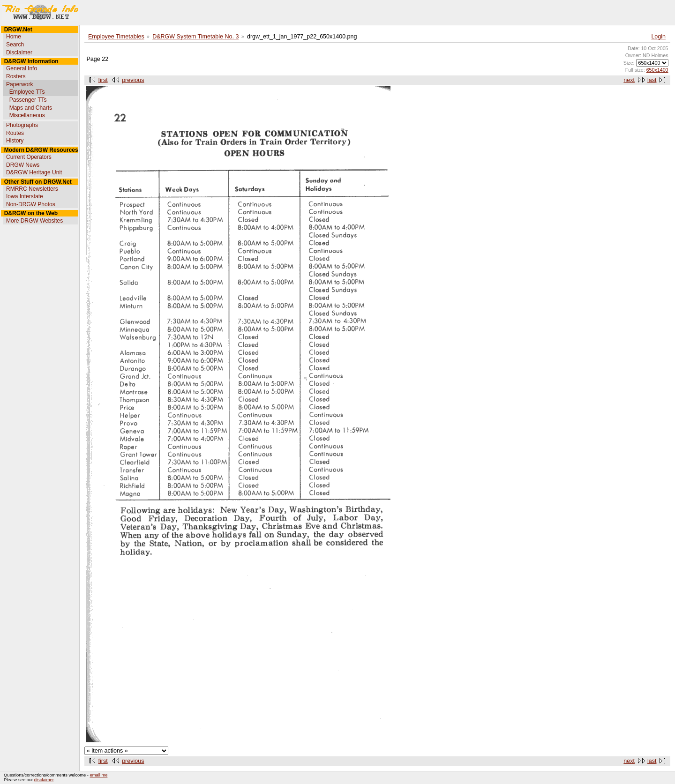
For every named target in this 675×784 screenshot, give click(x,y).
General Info (22, 68)
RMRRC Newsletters (32, 189)
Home (14, 37)
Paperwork (19, 84)
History (15, 141)
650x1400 (657, 70)
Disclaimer (19, 52)
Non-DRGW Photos (31, 204)
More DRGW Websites (34, 221)
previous (133, 80)
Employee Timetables (116, 37)
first (103, 80)
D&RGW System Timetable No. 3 (195, 37)
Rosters (16, 76)
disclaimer (44, 780)
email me (99, 775)
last (652, 80)
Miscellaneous (27, 115)
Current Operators (29, 157)
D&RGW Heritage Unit (34, 172)
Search (15, 45)
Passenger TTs (28, 100)
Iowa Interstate (25, 196)
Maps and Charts (31, 108)
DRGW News (23, 165)
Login (658, 37)
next (629, 80)
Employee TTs (27, 92)
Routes (15, 133)
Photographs (22, 125)
